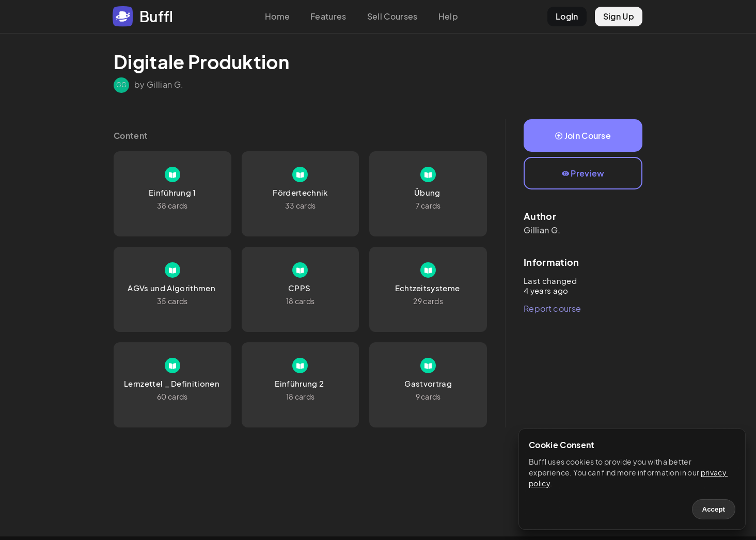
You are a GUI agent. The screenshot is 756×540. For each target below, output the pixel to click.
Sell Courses (392, 16)
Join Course (583, 136)
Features (328, 16)
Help (448, 16)
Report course (552, 308)
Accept (714, 509)
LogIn (567, 16)
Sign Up (619, 16)
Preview (583, 173)
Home (277, 16)
